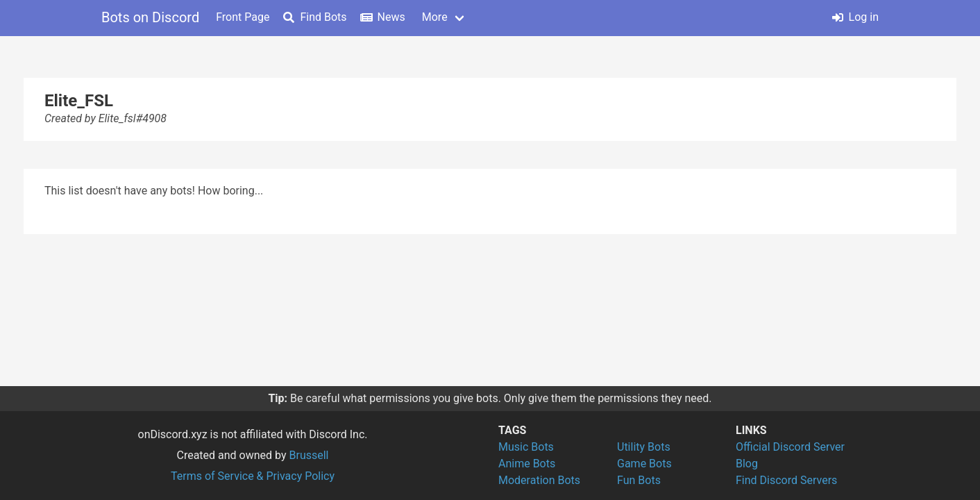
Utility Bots (644, 447)
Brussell (309, 455)
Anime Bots (527, 464)
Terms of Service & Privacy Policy (253, 476)
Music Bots (526, 447)
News (383, 17)
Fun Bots (639, 480)
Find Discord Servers (786, 480)
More (435, 17)
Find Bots (315, 17)
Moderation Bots (539, 480)
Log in (855, 17)
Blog (747, 464)
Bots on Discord (150, 17)
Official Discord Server (790, 447)
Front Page (243, 17)
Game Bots (644, 464)
